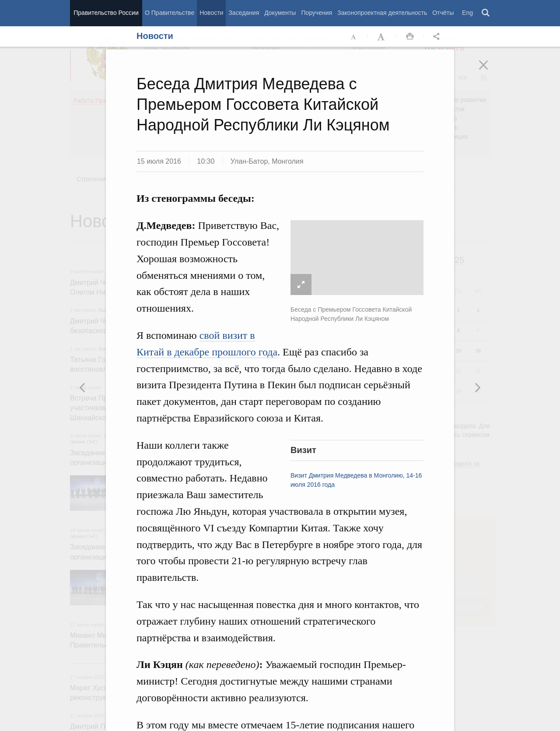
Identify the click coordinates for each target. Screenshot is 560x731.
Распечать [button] (410, 37)
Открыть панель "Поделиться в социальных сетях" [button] (438, 37)
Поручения (317, 13)
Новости (211, 13)
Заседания (244, 13)
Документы (280, 13)
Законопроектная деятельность (382, 13)
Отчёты (443, 13)
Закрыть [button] (490, 71)
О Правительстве (170, 13)
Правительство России (106, 13)
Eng (467, 13)
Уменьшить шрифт (354, 37)
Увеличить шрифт (382, 37)
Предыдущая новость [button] (477, 387)
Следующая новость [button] (83, 387)
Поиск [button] (486, 13)
